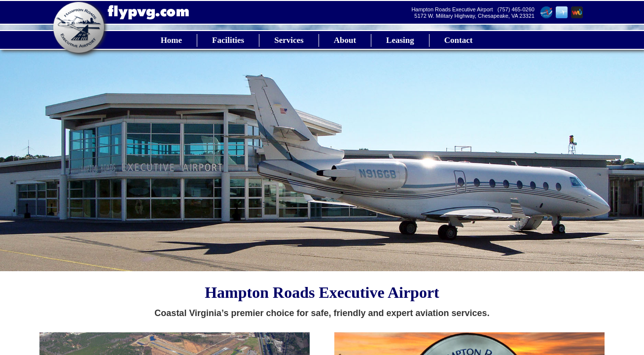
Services (289, 40)
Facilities (228, 40)
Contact (459, 40)
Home (171, 40)
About (345, 40)
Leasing (400, 40)
